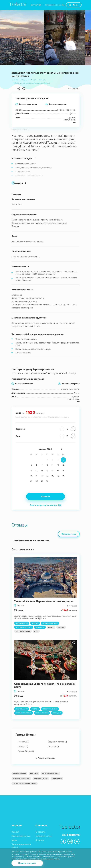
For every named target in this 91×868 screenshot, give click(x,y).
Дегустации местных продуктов (25, 783)
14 (37, 470)
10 (53, 465)
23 (47, 476)
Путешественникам (53, 5)
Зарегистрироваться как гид (21, 846)
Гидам (14, 840)
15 (42, 470)
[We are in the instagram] (70, 841)
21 (37, 476)
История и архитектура (24, 627)
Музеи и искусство (42, 713)
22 (42, 476)
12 (63, 465)
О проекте (40, 832)
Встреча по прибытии (23, 631)
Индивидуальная (22, 623)
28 (37, 481)
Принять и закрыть (27, 863)
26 (63, 476)
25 (58, 476)
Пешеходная (40, 627)
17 (53, 470)
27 (31, 481)
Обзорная (35, 623)
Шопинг (51, 627)
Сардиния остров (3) (57, 742)
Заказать (46, 496)
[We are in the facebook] (63, 841)
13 (31, 470)
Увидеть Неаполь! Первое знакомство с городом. (44, 601)
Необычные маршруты (50, 623)
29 (42, 481)
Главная (15, 80)
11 (58, 465)
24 (53, 476)
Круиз (36, 631)
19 (63, 470)
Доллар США (36, 5)
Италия (33, 80)
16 (47, 470)
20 (31, 476)
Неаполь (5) (23, 742)
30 (47, 481)
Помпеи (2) (23, 746)
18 (58, 470)
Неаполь (42, 80)
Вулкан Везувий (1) (26, 751)
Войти (73, 5)
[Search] (64, 5)
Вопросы (40, 840)
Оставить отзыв (69, 534)
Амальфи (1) (53, 746)
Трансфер (61, 627)
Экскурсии (24, 80)
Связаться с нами (44, 836)
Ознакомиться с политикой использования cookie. (39, 859)
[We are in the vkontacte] (77, 841)
